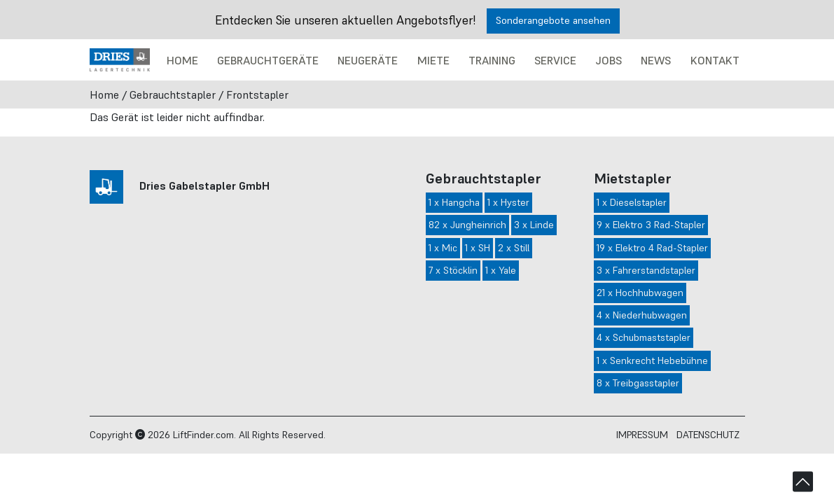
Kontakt (715, 60)
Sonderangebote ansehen (553, 20)
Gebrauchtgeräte (268, 60)
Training (492, 60)
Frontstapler (257, 94)
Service (555, 60)
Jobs (609, 60)
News (656, 60)
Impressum (642, 435)
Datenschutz (708, 435)
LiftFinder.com (203, 435)
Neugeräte (368, 60)
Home (182, 60)
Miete (433, 60)
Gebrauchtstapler (173, 94)
